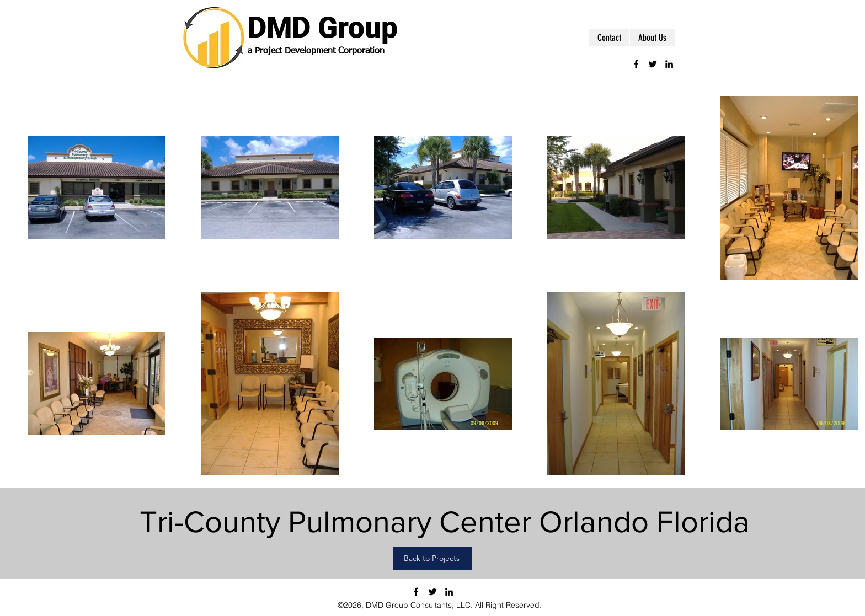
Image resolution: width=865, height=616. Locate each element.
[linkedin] (669, 64)
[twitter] (653, 64)
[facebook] (636, 64)
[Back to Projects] (432, 558)
